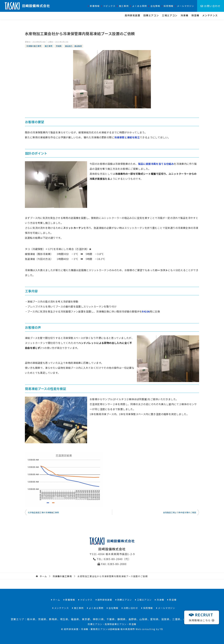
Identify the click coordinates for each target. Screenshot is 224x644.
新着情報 (95, 6)
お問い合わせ (211, 6)
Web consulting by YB (149, 629)
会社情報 (155, 6)
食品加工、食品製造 (73, 46)
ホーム (56, 600)
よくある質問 (140, 6)
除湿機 (195, 15)
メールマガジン (185, 6)
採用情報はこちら (202, 617)
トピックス (109, 6)
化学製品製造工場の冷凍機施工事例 (43, 512)
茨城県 (59, 46)
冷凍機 (184, 15)
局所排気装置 (133, 15)
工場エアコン (170, 15)
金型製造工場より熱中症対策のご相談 (180, 512)
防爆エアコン (151, 15)
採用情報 (168, 6)
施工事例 (124, 6)
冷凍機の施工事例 (34, 46)
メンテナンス (210, 15)
